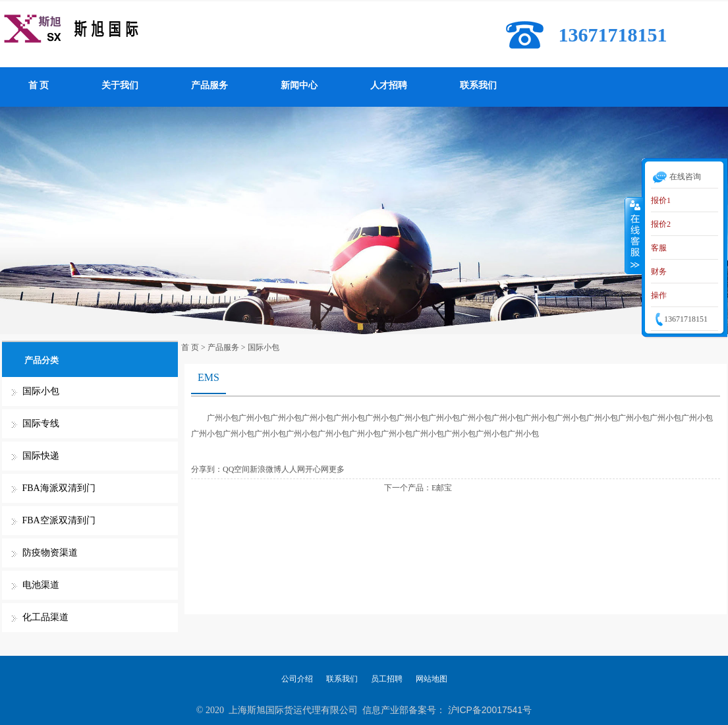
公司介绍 (297, 679)
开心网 (317, 469)
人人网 (293, 469)
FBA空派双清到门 (59, 520)
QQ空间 (236, 469)
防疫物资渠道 (50, 553)
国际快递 (41, 456)
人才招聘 (389, 85)
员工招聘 (387, 679)
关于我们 (120, 85)
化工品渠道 (45, 617)
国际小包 (41, 391)
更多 (337, 469)
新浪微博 (266, 469)
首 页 (39, 85)
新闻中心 (299, 85)
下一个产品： (408, 488)
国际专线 (41, 423)
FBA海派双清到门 (59, 488)
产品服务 (210, 85)
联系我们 (478, 85)
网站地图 (432, 679)
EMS (209, 377)
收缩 (634, 235)
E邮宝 (442, 488)
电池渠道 (41, 585)
